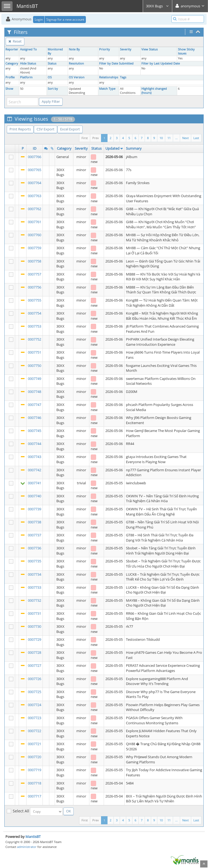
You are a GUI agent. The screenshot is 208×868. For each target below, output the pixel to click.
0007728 (35, 652)
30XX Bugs (157, 6)
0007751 (35, 352)
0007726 (35, 679)
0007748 (35, 392)
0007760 (35, 235)
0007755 (35, 300)
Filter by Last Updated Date (161, 63)
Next (186, 138)
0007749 (35, 379)
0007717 (35, 796)
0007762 (35, 209)
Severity (126, 49)
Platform (26, 77)
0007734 (35, 574)
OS (50, 77)
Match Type (107, 89)
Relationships (109, 77)
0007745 (35, 431)
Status (52, 63)
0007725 (35, 692)
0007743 (35, 457)
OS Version (77, 77)
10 (161, 138)
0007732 (35, 600)
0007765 (35, 170)
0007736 (35, 548)
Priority (105, 49)
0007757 (35, 274)
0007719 (35, 770)
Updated (112, 148)
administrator (27, 847)
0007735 (35, 561)
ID (35, 148)
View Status (149, 49)
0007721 (35, 744)
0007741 (35, 483)
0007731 (35, 613)
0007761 (35, 222)
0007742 (35, 470)
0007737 (35, 535)
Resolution (76, 63)
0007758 (35, 261)
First (85, 138)
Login (39, 19)
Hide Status (28, 63)
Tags (123, 77)
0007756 (35, 287)
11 (169, 138)
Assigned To (28, 49)
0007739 (35, 509)
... (176, 138)
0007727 (35, 665)
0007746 (35, 418)
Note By (74, 49)
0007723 (35, 718)
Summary (134, 148)
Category (12, 63)
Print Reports (20, 129)
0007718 (35, 783)
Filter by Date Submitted (116, 63)
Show (9, 89)
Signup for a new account (65, 19)
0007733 (35, 587)
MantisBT (33, 837)
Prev (96, 138)
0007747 (35, 405)
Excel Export (70, 129)
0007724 (35, 705)
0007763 (35, 196)
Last (196, 138)
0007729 (35, 639)
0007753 (35, 326)
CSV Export (45, 129)
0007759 (35, 248)
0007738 (35, 522)
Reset (15, 41)
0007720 (35, 757)
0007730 (35, 626)
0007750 (35, 366)
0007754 (35, 313)
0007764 (35, 183)
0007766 (35, 157)
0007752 (35, 339)
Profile (10, 77)
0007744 (35, 444)
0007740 (35, 496)
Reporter (12, 49)
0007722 (35, 731)
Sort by (53, 89)
